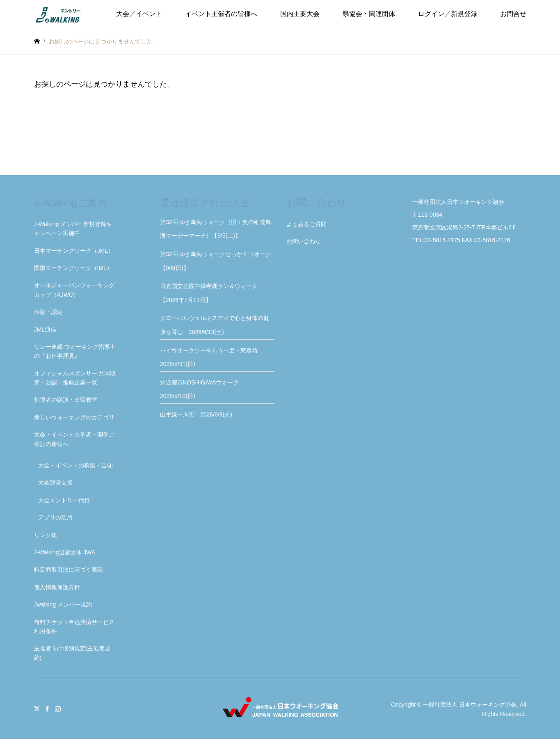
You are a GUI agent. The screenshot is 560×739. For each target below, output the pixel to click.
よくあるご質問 (306, 224)
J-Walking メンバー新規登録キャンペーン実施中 (73, 229)
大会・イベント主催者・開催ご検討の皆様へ (74, 439)
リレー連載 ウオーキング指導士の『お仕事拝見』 (75, 351)
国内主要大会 (300, 14)
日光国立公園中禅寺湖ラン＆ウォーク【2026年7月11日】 (209, 293)
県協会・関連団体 (369, 14)
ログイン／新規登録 (448, 14)
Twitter (37, 709)
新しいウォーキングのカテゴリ (74, 417)
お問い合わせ (304, 241)
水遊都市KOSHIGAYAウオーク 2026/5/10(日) (202, 389)
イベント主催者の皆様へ (221, 14)
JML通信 (45, 329)
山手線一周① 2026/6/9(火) (196, 414)
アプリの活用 (55, 517)
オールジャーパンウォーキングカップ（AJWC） (74, 290)
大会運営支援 (55, 483)
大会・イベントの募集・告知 (75, 465)
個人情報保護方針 (57, 587)
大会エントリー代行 (64, 500)
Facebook (47, 709)
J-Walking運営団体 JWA (65, 552)
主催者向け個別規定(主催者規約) (72, 653)
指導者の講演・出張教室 (66, 400)
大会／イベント (139, 14)
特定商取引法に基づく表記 (69, 570)
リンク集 (46, 535)
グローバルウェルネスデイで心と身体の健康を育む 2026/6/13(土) (215, 325)
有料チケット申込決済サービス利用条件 (74, 627)
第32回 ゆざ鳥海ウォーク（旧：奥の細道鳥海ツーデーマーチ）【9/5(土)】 (216, 229)
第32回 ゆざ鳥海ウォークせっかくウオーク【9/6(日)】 (216, 261)
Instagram (58, 709)
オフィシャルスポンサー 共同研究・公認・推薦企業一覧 (75, 378)
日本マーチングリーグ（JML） (74, 251)
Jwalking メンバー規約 (63, 604)
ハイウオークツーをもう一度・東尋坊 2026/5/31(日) (212, 357)
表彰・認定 (48, 312)
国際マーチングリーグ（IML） (73, 268)
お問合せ (513, 14)
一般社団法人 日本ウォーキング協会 (470, 705)
